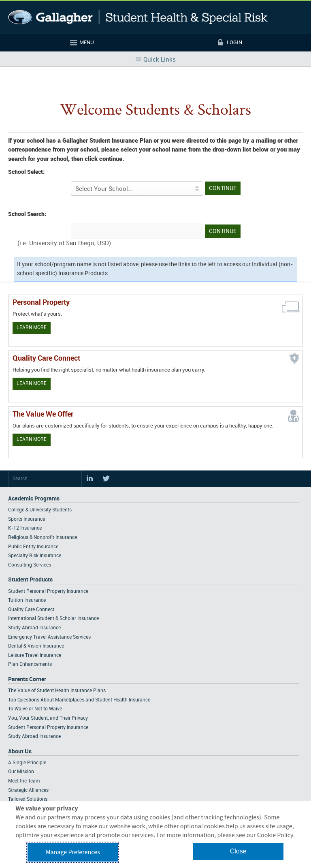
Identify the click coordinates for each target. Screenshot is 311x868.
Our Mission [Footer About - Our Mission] (21, 772)
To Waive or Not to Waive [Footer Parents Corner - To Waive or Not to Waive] (35, 709)
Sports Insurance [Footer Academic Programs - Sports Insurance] (27, 519)
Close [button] (238, 851)
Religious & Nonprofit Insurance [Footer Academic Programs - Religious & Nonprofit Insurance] (43, 538)
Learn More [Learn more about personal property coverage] (32, 328)
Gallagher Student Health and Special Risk (138, 17)
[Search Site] (45, 479)
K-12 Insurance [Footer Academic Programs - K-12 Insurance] (25, 528)
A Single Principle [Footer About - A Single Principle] (27, 763)
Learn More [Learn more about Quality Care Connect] (32, 384)
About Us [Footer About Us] (20, 751)
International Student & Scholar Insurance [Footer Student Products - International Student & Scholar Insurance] (53, 619)
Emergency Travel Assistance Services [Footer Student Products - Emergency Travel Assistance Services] (49, 637)
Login (234, 43)
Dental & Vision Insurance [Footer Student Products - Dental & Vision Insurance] (36, 646)
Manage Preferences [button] (73, 852)
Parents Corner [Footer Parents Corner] (27, 679)
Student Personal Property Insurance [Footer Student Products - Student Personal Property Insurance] (48, 591)
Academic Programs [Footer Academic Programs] (34, 499)
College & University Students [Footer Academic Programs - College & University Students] (40, 510)
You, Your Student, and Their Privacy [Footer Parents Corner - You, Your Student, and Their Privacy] (48, 718)
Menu (87, 43)
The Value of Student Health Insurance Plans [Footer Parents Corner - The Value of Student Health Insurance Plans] (57, 691)
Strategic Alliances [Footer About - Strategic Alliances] (28, 790)
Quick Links (160, 60)
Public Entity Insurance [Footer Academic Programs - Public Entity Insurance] (33, 547)
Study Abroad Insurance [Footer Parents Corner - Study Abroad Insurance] (34, 737)
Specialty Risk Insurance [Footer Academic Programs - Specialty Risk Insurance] (35, 556)
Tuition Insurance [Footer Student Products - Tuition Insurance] (27, 600)
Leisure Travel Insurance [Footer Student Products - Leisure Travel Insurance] (35, 655)
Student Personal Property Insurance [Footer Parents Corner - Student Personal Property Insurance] (48, 728)
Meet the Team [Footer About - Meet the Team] (24, 781)
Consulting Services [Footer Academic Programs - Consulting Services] (30, 565)
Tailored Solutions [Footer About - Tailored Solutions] (28, 799)
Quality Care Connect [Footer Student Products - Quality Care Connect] (31, 610)
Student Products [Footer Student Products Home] (30, 580)
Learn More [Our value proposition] (32, 439)
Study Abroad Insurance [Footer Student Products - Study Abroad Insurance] (34, 628)
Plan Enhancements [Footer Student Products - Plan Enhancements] (30, 664)
